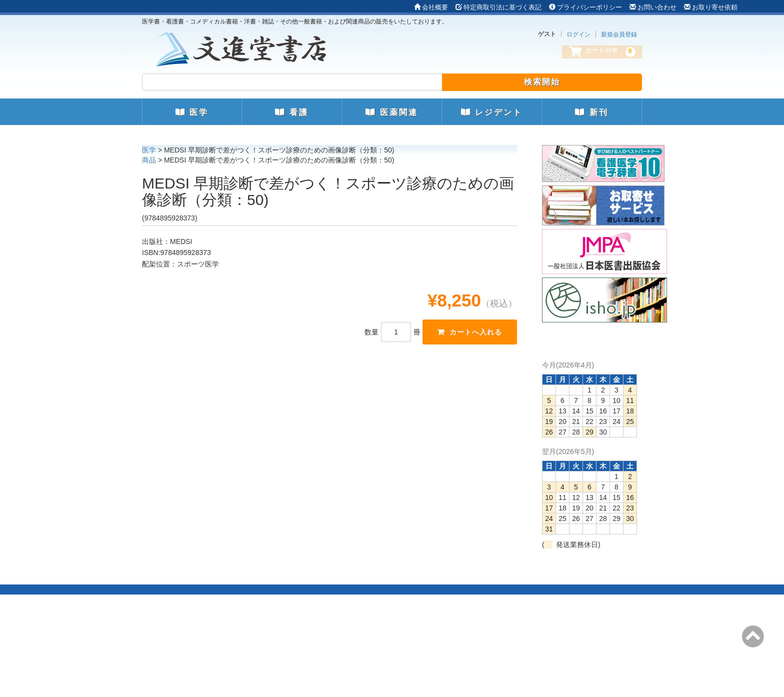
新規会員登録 (619, 34)
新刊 (591, 112)
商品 (149, 160)
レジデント (492, 112)
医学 (192, 112)
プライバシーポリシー (585, 7)
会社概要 (431, 7)
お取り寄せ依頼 (711, 7)
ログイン (578, 34)
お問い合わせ (653, 7)
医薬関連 (391, 112)
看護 (291, 112)
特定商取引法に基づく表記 (498, 7)
